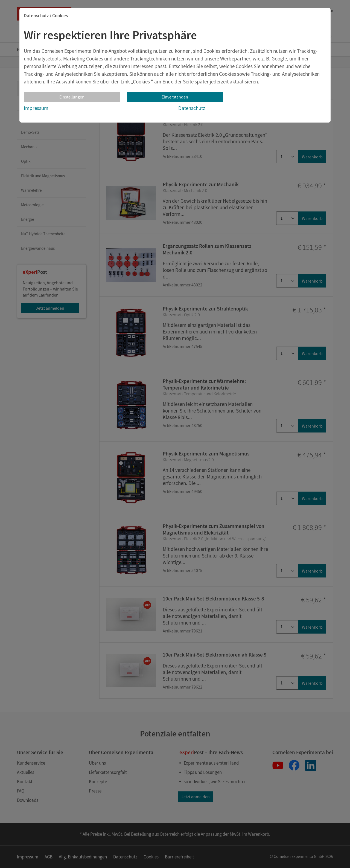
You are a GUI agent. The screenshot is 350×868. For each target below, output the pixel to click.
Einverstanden (175, 97)
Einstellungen (72, 97)
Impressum (36, 108)
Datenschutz (192, 108)
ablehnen (34, 82)
